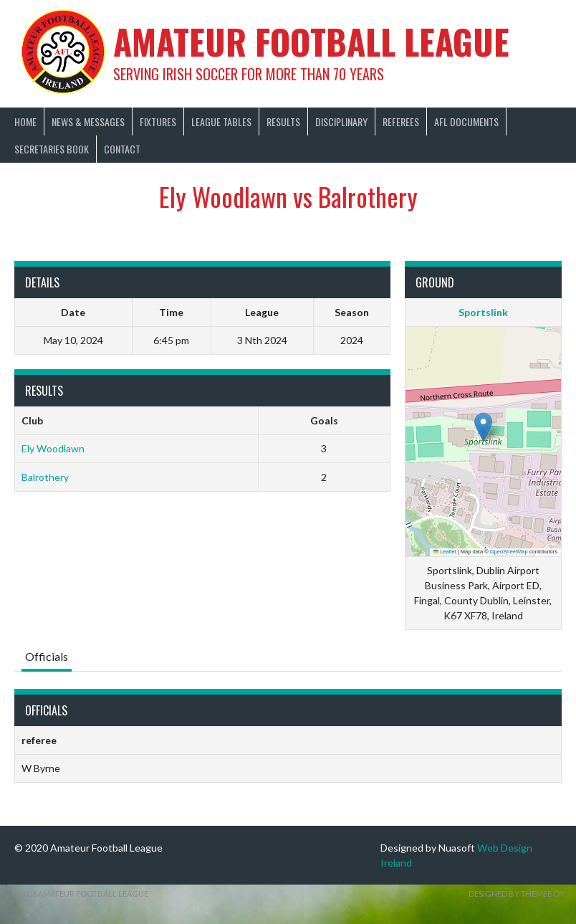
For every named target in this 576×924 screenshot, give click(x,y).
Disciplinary (341, 122)
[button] (483, 427)
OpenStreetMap (509, 552)
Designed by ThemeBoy (517, 894)
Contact (122, 149)
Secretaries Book (52, 149)
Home (25, 122)
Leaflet (445, 552)
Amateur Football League (311, 41)
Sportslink (483, 312)
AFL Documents (466, 122)
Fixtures (158, 122)
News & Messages (88, 122)
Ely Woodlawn (53, 448)
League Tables (221, 122)
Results (283, 122)
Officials (47, 656)
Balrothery (45, 477)
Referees (401, 122)
